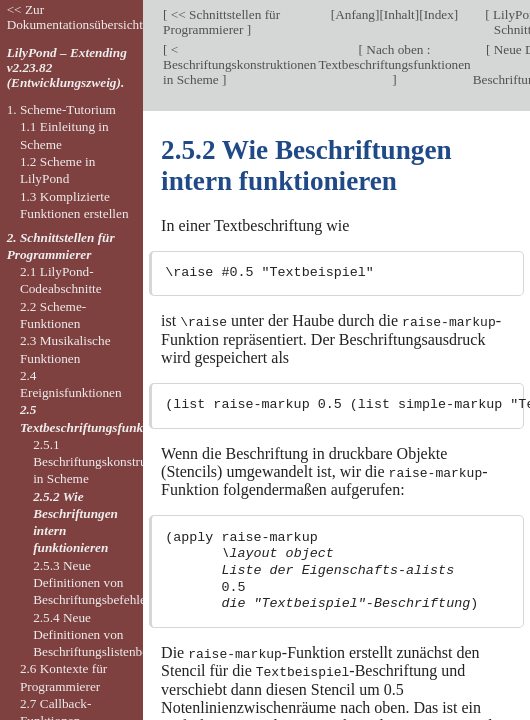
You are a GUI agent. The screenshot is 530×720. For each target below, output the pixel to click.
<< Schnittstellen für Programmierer (221, 22)
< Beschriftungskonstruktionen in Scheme (239, 64)
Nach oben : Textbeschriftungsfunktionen (394, 57)
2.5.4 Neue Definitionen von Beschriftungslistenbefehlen (107, 635)
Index (439, 14)
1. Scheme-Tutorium (61, 109)
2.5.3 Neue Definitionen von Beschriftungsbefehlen (92, 583)
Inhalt (399, 14)
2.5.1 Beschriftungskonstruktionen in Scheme (109, 462)
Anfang (355, 14)
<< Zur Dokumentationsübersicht (75, 17)
